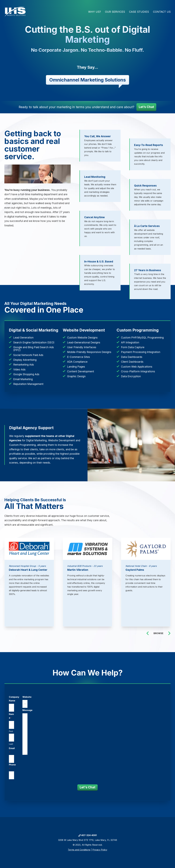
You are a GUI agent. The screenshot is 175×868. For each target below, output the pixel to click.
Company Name (15, 700)
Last (11, 744)
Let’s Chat (146, 107)
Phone (13, 766)
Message (28, 711)
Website (28, 698)
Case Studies (139, 12)
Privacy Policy (100, 850)
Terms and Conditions (79, 850)
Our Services (115, 12)
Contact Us (162, 12)
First (12, 731)
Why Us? (95, 12)
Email (12, 750)
